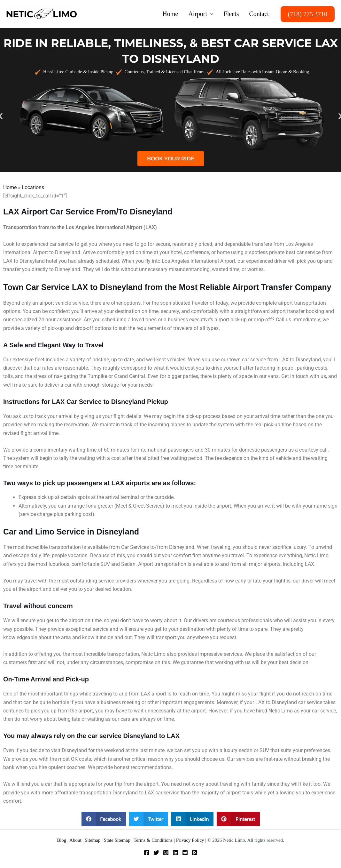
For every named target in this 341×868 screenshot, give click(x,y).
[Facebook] (147, 853)
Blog (62, 840)
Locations (33, 187)
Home (10, 187)
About (75, 840)
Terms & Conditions (153, 840)
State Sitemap (117, 840)
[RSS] (195, 853)
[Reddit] (185, 853)
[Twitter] (156, 853)
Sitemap (93, 840)
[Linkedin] (175, 853)
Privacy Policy (190, 840)
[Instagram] (166, 853)
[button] (210, 14)
